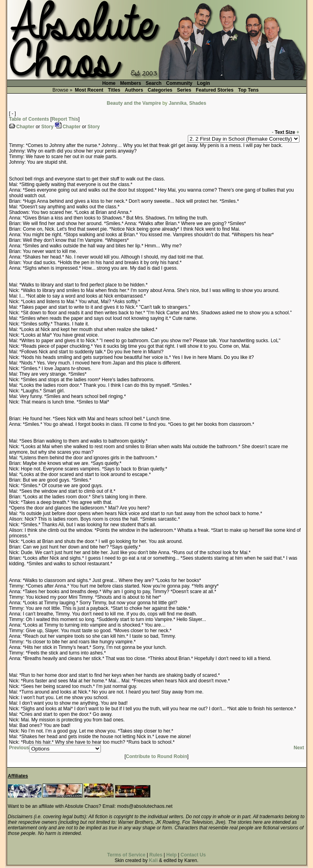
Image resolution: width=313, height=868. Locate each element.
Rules (156, 855)
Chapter (25, 127)
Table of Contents (29, 119)
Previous (19, 748)
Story (48, 127)
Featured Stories (215, 90)
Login (204, 83)
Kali (153, 860)
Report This (65, 119)
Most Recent (89, 90)
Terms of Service (126, 855)
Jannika (178, 103)
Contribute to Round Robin (157, 756)
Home (109, 83)
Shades (198, 103)
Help (171, 855)
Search (154, 83)
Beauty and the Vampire (134, 103)
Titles (114, 90)
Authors (134, 90)
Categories (160, 90)
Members (131, 83)
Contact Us (193, 855)
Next (299, 748)
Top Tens (248, 90)
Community (179, 83)
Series (184, 90)
